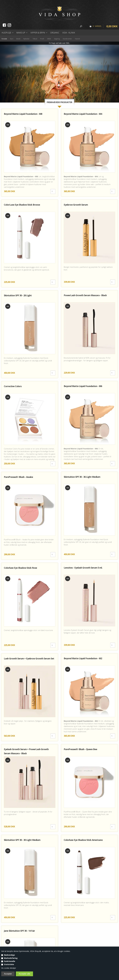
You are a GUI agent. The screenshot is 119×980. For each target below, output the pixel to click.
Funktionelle (10, 961)
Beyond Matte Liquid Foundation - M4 (83, 114)
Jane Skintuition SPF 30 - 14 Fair (19, 931)
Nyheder (26, 39)
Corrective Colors (13, 386)
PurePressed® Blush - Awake (18, 477)
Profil (42, 39)
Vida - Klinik (69, 33)
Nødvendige (9, 955)
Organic (55, 33)
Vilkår (49, 39)
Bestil (18, 39)
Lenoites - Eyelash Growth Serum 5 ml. (83, 568)
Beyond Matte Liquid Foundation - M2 (83, 658)
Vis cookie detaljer (9, 968)
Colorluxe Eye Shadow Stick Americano (83, 840)
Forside (4, 39)
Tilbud (35, 39)
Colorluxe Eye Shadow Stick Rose (20, 568)
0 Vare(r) (97, 26)
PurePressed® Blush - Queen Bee (80, 749)
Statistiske (9, 964)
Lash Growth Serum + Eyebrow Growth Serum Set (29, 658)
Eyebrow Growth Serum (76, 205)
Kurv (12, 39)
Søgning (57, 39)
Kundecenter (67, 39)
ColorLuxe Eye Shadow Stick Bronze (22, 205)
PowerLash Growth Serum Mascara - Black (85, 295)
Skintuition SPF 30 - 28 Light (18, 295)
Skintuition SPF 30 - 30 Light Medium (22, 840)
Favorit (77, 39)
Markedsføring (11, 958)
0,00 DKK (112, 26)
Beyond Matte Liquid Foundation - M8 (23, 114)
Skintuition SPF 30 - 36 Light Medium (82, 477)
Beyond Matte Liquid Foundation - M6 (83, 386)
